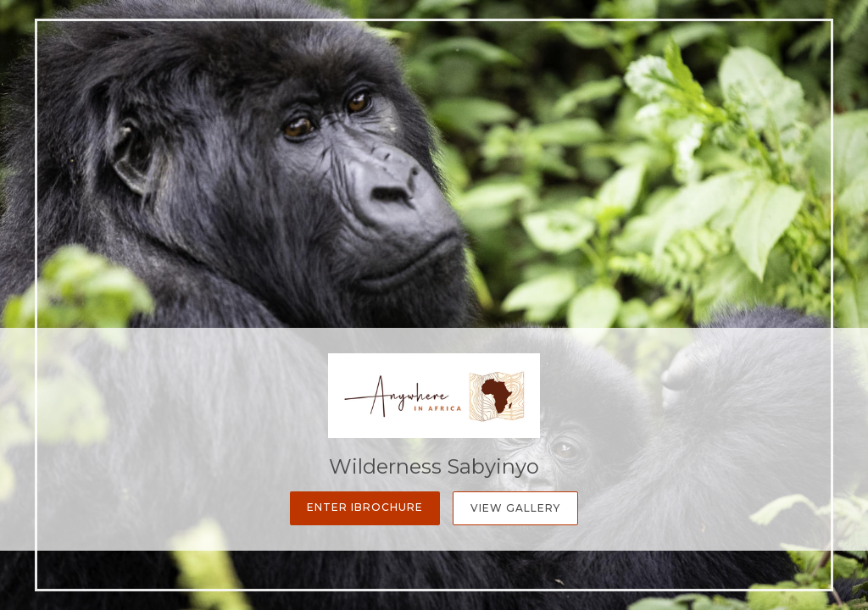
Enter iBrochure (365, 507)
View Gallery (515, 508)
